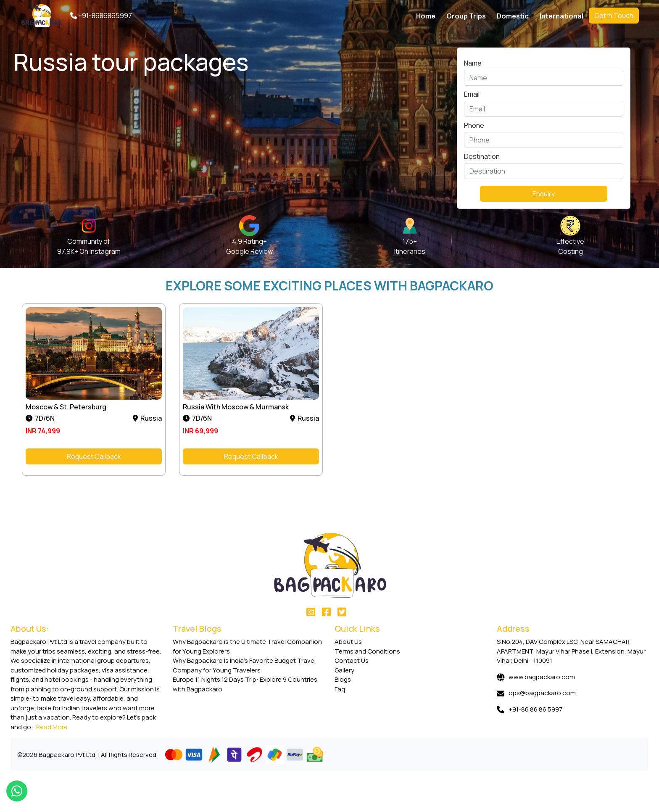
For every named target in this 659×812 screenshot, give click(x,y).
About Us (348, 642)
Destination (482, 156)
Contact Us (352, 660)
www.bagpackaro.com (542, 677)
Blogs (343, 679)
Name (473, 63)
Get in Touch (614, 16)
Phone (474, 125)
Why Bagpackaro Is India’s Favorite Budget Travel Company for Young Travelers (244, 665)
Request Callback (94, 456)
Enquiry (544, 194)
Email (472, 94)
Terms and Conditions (367, 651)
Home (426, 16)
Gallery (344, 670)
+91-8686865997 (101, 16)
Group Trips (466, 16)
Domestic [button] (513, 16)
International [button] (561, 16)
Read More (52, 727)
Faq (340, 689)
